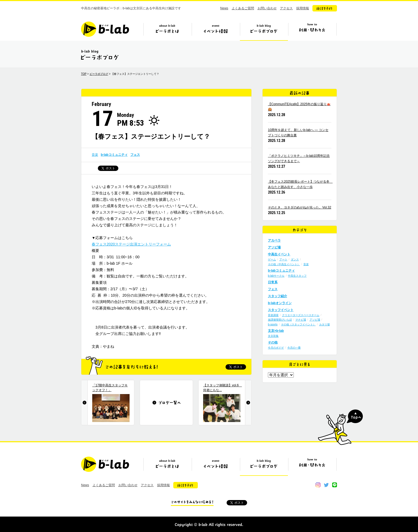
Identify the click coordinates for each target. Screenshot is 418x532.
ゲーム (272, 259)
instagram (318, 485)
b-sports (273, 324)
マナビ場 (301, 320)
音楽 (95, 155)
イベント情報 (216, 31)
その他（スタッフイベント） (298, 324)
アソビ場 (274, 247)
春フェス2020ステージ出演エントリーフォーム (131, 244)
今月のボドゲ (276, 348)
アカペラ (274, 240)
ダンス (295, 259)
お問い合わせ (267, 8)
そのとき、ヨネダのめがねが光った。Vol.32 (300, 207)
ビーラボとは (167, 31)
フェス (135, 155)
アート (283, 259)
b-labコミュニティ (114, 155)
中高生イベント (279, 254)
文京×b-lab (276, 331)
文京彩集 (273, 336)
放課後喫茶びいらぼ (280, 320)
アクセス (286, 8)
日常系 (273, 282)
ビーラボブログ (264, 31)
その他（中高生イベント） (284, 264)
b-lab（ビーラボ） (105, 29)
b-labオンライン (280, 303)
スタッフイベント (281, 310)
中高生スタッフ (297, 276)
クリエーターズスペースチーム (301, 315)
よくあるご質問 (243, 8)
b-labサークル (276, 276)
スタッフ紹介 (278, 296)
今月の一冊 (294, 348)
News (224, 8)
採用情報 (303, 8)
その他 (273, 342)
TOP (84, 74)
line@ (335, 485)
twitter (326, 485)
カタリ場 (324, 324)
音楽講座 (273, 315)
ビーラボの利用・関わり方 (312, 31)
